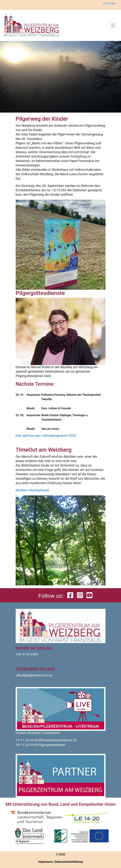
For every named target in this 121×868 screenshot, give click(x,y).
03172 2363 (109, 3)
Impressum (46, 862)
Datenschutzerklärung (69, 862)
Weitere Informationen (32, 490)
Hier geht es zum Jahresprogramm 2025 (46, 435)
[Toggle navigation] (113, 25)
